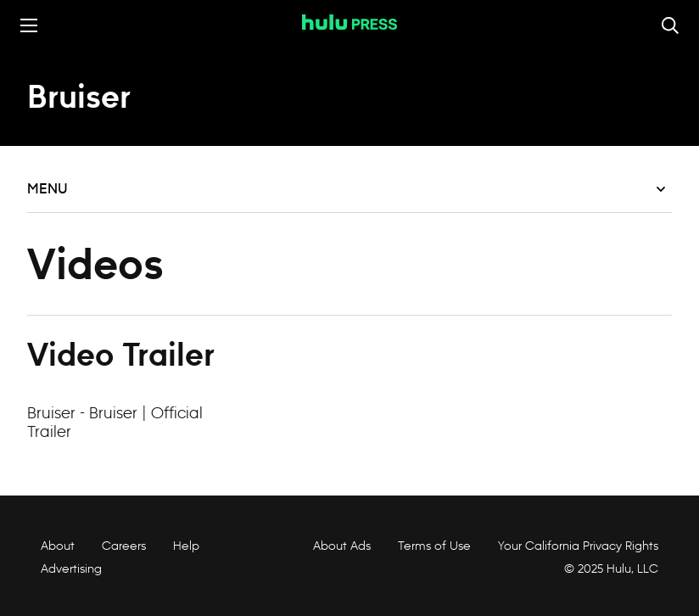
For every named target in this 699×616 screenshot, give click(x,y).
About (58, 546)
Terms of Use (434, 546)
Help (186, 546)
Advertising (71, 568)
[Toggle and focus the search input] (670, 25)
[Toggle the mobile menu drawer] (29, 25)
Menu (346, 189)
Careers (124, 546)
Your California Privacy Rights (578, 546)
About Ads (340, 546)
